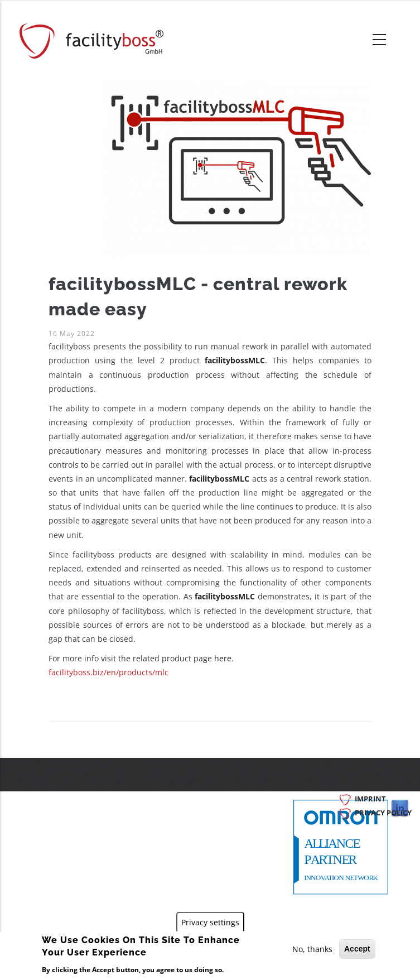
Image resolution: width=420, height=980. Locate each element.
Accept (357, 949)
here (223, 658)
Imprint (370, 799)
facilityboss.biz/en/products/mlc (108, 672)
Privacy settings (210, 922)
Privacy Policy (383, 813)
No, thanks (312, 949)
